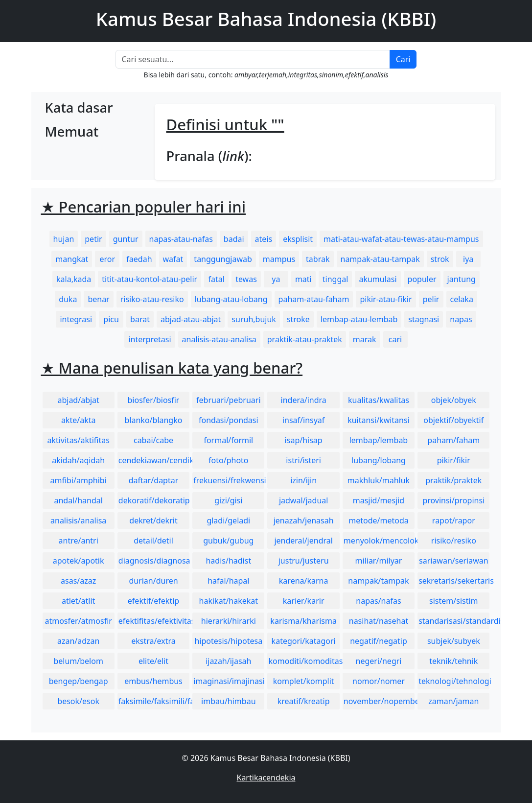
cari (395, 339)
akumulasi (378, 279)
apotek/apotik (79, 561)
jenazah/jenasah (304, 520)
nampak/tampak (378, 581)
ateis (264, 239)
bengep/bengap (79, 681)
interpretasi (150, 339)
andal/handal (78, 500)
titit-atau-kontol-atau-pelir (150, 279)
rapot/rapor (454, 520)
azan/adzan (79, 641)
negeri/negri (379, 661)
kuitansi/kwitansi (379, 420)
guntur (126, 239)
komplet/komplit (304, 681)
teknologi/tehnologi (454, 681)
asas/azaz (78, 581)
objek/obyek (454, 400)
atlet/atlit (78, 601)
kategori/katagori (304, 641)
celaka (462, 299)
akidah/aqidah (78, 460)
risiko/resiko (454, 541)
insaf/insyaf (303, 420)
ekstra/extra (153, 641)
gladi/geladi (228, 520)
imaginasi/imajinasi (229, 681)
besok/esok (78, 701)
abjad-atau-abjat (191, 319)
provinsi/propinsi (453, 500)
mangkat (72, 259)
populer (422, 279)
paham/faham (453, 440)
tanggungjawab (223, 259)
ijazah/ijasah (228, 661)
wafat (173, 259)
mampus (279, 259)
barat (140, 319)
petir (93, 239)
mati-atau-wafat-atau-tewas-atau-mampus (401, 239)
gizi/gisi (228, 500)
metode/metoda (379, 520)
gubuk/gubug (228, 541)
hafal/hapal (228, 581)
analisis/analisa (78, 520)
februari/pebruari (228, 400)
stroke (298, 319)
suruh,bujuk (254, 319)
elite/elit (153, 661)
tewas (246, 279)
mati (303, 279)
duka (68, 299)
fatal (216, 279)
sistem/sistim (454, 601)
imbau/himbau (228, 701)
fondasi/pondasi (229, 420)
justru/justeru (304, 561)
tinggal (335, 279)
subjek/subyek (454, 641)
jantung (462, 279)
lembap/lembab (379, 440)
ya (276, 279)
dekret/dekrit (153, 520)
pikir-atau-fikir (386, 299)
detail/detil (153, 541)
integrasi (76, 319)
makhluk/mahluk (379, 480)
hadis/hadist (228, 561)
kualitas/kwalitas (379, 400)
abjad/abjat (78, 400)
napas (461, 319)
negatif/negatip (379, 641)
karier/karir (304, 601)
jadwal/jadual (304, 500)
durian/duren (153, 581)
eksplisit (298, 239)
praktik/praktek (453, 480)
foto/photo (228, 460)
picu (111, 319)
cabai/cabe (153, 440)
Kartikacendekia (266, 778)
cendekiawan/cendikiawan (154, 460)
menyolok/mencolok (379, 541)
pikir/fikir (454, 460)
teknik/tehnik (453, 661)
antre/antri (79, 541)
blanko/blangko (154, 420)
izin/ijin (303, 480)
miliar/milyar (379, 561)
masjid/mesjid (379, 500)
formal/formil (228, 440)
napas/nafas (378, 601)
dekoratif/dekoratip (154, 500)
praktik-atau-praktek (305, 339)
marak (365, 339)
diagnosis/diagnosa (154, 561)
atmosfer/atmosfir (78, 621)
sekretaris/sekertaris (454, 581)
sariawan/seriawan (454, 561)
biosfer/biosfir (154, 400)
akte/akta (79, 420)
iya (468, 259)
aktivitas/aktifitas (78, 440)
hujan (64, 239)
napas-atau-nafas (181, 239)
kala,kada (74, 279)
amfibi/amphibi (79, 480)
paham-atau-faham (314, 299)
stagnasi (424, 319)
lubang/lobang (379, 460)
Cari (403, 59)
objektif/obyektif (453, 420)
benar (98, 299)
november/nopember (379, 701)
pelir (431, 299)
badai (234, 239)
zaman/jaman (453, 701)
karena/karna (304, 581)
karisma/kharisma (303, 621)
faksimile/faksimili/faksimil (154, 701)
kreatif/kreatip (304, 701)
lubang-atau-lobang (231, 299)
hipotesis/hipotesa (228, 641)
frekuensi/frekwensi (229, 480)
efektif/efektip (153, 601)
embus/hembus (153, 681)
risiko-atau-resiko (152, 299)
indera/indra (304, 400)
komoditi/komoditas (304, 661)
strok (440, 259)
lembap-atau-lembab (359, 319)
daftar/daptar (154, 480)
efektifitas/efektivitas (154, 621)
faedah (139, 259)
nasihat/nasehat (379, 621)
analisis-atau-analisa (219, 339)
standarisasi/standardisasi (454, 621)
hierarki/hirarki (229, 621)
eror (108, 259)
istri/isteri (303, 460)
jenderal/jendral (303, 541)
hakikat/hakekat (229, 601)
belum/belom (78, 661)
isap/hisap (304, 440)
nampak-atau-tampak (380, 259)
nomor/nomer (379, 681)
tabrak (318, 259)
